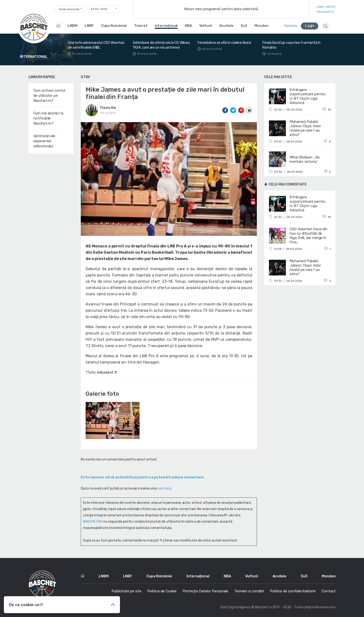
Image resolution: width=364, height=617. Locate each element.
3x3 (244, 26)
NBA (188, 26)
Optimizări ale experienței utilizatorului (44, 141)
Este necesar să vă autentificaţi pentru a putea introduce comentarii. (142, 477)
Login (310, 26)
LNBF (89, 26)
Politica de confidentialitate (293, 591)
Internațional (166, 26)
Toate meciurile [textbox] (69, 9)
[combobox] (70, 9)
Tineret (141, 26)
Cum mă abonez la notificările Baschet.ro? (48, 118)
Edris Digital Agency (235, 607)
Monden (261, 26)
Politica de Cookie (162, 591)
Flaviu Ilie (108, 108)
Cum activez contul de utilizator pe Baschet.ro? (49, 96)
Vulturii (206, 26)
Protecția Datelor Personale (205, 591)
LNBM (72, 26)
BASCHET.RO (93, 522)
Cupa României (114, 26)
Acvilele (226, 26)
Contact (329, 591)
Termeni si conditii (249, 591)
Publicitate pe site (126, 591)
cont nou (164, 488)
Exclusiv (291, 26)
